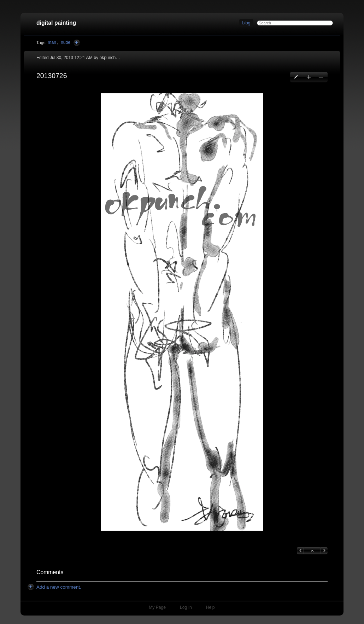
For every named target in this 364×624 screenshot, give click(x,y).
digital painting (56, 23)
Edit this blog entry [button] (297, 77)
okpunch (107, 58)
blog (246, 23)
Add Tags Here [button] (77, 43)
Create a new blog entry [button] (309, 77)
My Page (157, 607)
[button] (182, 312)
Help (210, 607)
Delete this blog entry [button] (321, 77)
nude (66, 42)
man (52, 42)
